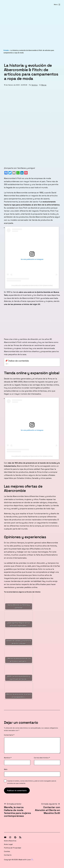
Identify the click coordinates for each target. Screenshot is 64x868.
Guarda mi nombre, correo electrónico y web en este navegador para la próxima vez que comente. (32, 782)
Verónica (35, 85)
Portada (6, 50)
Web (6, 769)
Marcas (44, 85)
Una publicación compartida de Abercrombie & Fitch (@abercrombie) (32, 285)
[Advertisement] (32, 26)
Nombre (8, 758)
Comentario (9, 735)
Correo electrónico (42, 758)
